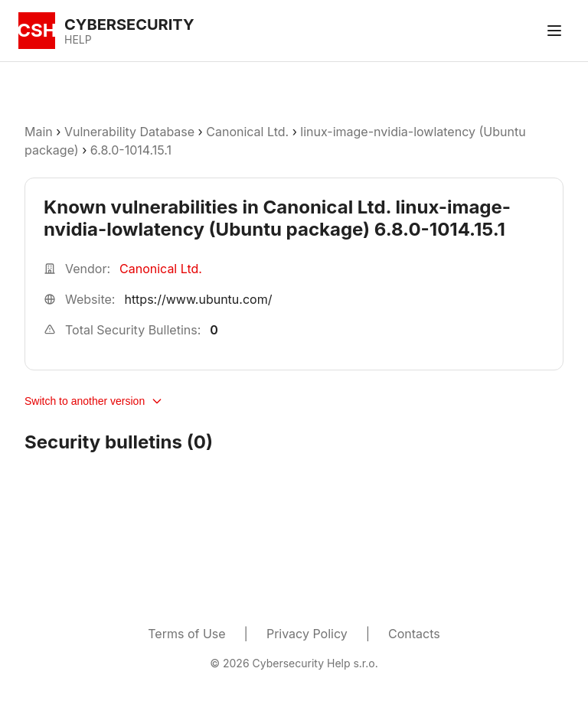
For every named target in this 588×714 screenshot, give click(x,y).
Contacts (414, 634)
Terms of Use (186, 634)
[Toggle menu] (554, 31)
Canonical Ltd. (247, 132)
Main (39, 132)
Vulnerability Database (129, 132)
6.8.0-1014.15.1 (131, 150)
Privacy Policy (307, 634)
